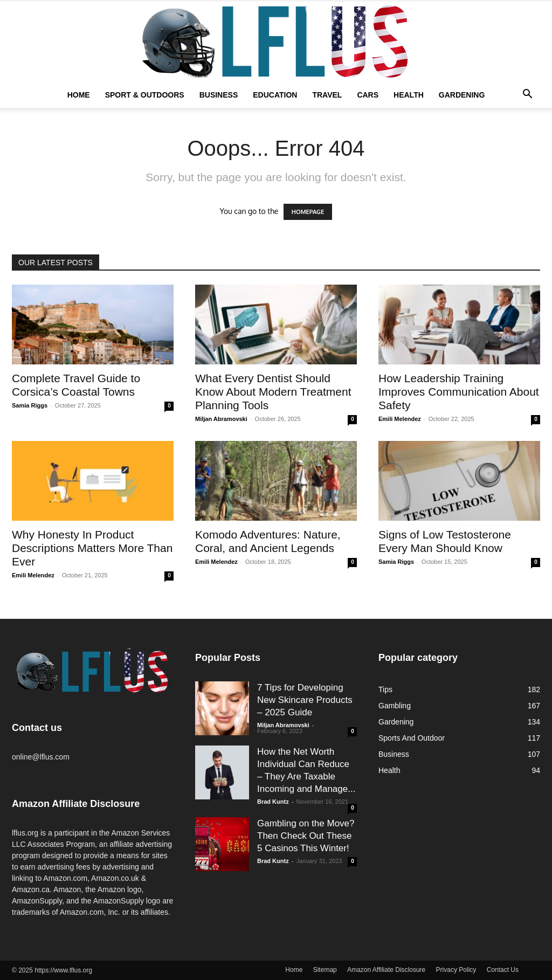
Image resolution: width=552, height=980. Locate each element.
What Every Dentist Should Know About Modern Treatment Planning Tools (273, 392)
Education (275, 95)
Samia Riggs (30, 405)
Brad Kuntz (273, 802)
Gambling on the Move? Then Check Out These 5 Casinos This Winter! (306, 836)
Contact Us (503, 970)
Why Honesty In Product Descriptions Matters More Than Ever (92, 548)
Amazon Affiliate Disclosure (386, 970)
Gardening (462, 95)
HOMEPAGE (308, 212)
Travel (327, 95)
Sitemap (325, 970)
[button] (527, 95)
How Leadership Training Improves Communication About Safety (459, 392)
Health (409, 95)
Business (219, 95)
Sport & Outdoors (145, 95)
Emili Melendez (400, 419)
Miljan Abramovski (221, 419)
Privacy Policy (456, 970)
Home (79, 95)
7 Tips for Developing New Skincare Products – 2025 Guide (305, 700)
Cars (368, 95)
